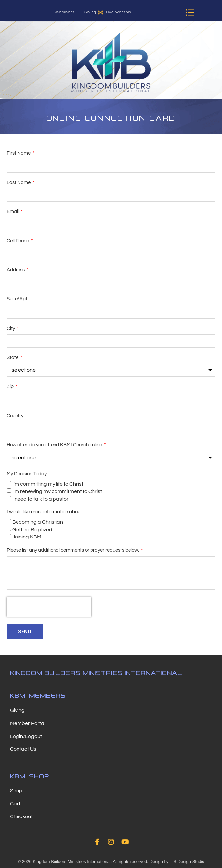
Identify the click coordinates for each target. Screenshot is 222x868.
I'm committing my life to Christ (48, 484)
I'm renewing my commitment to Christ (57, 491)
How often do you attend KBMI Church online (55, 445)
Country (15, 416)
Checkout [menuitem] (21, 816)
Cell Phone (18, 241)
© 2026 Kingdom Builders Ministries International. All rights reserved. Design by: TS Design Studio (111, 862)
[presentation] (49, 607)
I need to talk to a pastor (40, 499)
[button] (190, 12)
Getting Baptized (32, 530)
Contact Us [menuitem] (23, 749)
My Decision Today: (27, 474)
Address (16, 270)
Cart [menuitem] (15, 804)
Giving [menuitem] (17, 710)
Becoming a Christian (38, 522)
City (11, 328)
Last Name (19, 182)
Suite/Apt (17, 299)
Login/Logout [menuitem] (26, 736)
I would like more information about (44, 512)
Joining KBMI (27, 537)
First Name (19, 153)
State (13, 357)
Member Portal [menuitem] (28, 723)
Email (13, 211)
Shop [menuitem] (16, 791)
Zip (11, 386)
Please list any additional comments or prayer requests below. (73, 550)
